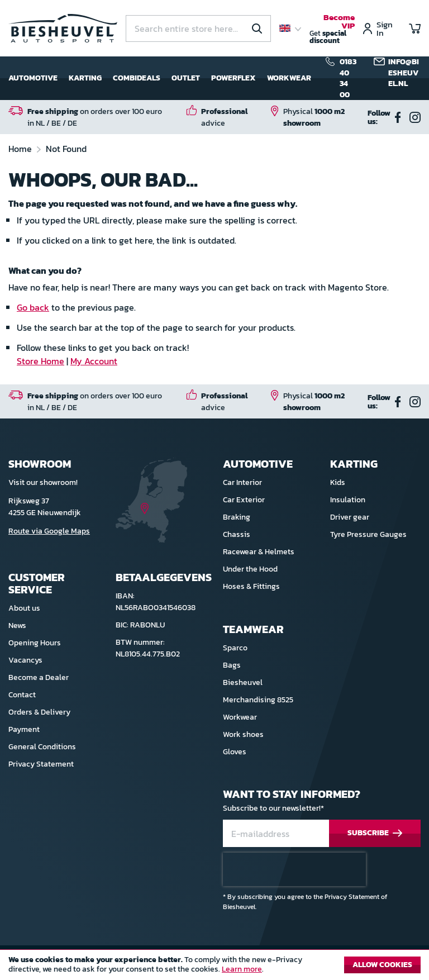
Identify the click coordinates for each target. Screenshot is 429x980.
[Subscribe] (375, 833)
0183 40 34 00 (348, 78)
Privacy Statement (41, 764)
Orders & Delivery (39, 712)
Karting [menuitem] (85, 78)
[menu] (160, 78)
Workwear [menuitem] (289, 78)
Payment (24, 729)
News (17, 625)
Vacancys (25, 660)
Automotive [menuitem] (33, 78)
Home (21, 149)
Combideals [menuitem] (137, 78)
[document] (214, 968)
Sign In (385, 28)
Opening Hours (35, 643)
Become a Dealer (39, 677)
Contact (22, 695)
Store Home (40, 361)
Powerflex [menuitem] (233, 78)
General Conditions (42, 747)
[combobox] (198, 28)
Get (332, 29)
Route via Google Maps (49, 531)
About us (24, 608)
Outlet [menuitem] (186, 78)
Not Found (66, 149)
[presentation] (294, 869)
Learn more (242, 969)
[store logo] (63, 28)
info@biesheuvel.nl (404, 73)
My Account (94, 361)
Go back (33, 307)
